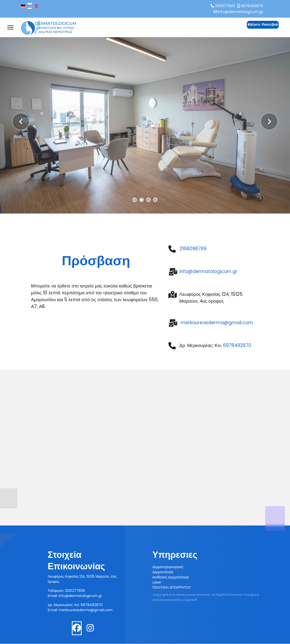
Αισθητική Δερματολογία (171, 577)
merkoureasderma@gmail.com (86, 610)
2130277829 (225, 6)
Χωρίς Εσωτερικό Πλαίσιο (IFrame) (145, 455)
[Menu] (10, 27)
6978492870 (252, 6)
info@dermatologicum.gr (240, 12)
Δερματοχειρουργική (168, 567)
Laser (157, 583)
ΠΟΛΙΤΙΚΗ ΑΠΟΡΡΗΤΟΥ (172, 588)
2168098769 (193, 249)
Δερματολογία (163, 572)
